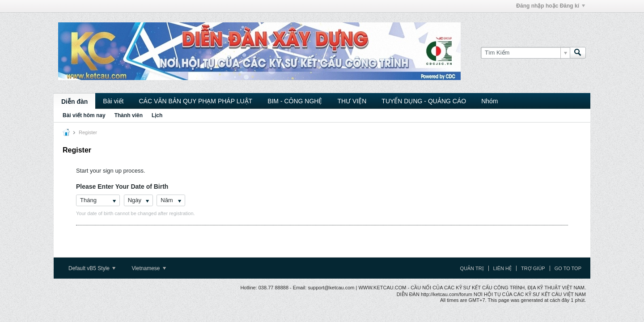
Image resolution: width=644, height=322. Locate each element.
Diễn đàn (74, 102)
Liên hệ (502, 268)
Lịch (157, 115)
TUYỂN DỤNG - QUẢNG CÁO (424, 101)
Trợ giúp (533, 268)
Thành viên (129, 115)
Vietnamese (149, 268)
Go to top (568, 268)
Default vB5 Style (92, 268)
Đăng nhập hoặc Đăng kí (551, 6)
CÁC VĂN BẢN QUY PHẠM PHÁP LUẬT (195, 101)
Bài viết (113, 101)
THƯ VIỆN (352, 101)
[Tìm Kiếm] (525, 53)
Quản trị (472, 268)
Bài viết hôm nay (84, 115)
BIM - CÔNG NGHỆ (295, 101)
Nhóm (489, 101)
